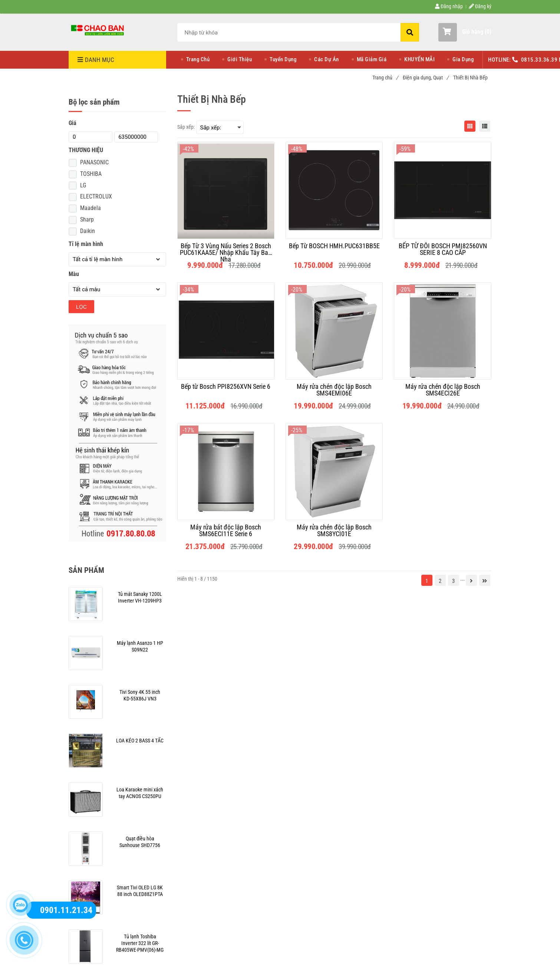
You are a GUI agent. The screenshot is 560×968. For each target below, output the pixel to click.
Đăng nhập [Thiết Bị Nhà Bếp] (449, 6)
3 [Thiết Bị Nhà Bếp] (453, 581)
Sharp (87, 219)
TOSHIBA (91, 174)
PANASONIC (94, 162)
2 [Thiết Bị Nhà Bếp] (440, 581)
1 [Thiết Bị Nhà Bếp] (427, 581)
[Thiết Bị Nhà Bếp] (98, 30)
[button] (465, 32)
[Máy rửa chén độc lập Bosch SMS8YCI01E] (334, 531)
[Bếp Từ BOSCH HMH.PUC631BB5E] (334, 249)
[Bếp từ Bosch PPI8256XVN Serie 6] (226, 390)
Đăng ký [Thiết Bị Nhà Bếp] (480, 6)
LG (83, 185)
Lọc (81, 307)
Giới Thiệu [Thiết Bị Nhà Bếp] (240, 59)
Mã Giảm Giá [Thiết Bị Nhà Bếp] (372, 59)
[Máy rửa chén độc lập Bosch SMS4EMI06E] (334, 390)
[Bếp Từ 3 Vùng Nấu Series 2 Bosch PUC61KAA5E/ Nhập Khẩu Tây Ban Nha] (226, 249)
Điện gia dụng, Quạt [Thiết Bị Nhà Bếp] (426, 78)
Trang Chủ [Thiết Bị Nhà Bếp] (198, 59)
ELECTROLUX (96, 196)
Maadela (90, 208)
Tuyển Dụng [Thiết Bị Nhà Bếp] (283, 59)
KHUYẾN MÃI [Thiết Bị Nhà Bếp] (419, 59)
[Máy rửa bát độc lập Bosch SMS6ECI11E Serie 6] (226, 531)
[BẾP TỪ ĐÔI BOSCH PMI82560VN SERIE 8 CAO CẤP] (442, 249)
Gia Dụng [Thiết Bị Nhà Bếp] (463, 59)
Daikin (88, 231)
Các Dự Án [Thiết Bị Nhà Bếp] (327, 59)
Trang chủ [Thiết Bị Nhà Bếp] (385, 78)
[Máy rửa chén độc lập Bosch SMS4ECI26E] (442, 390)
